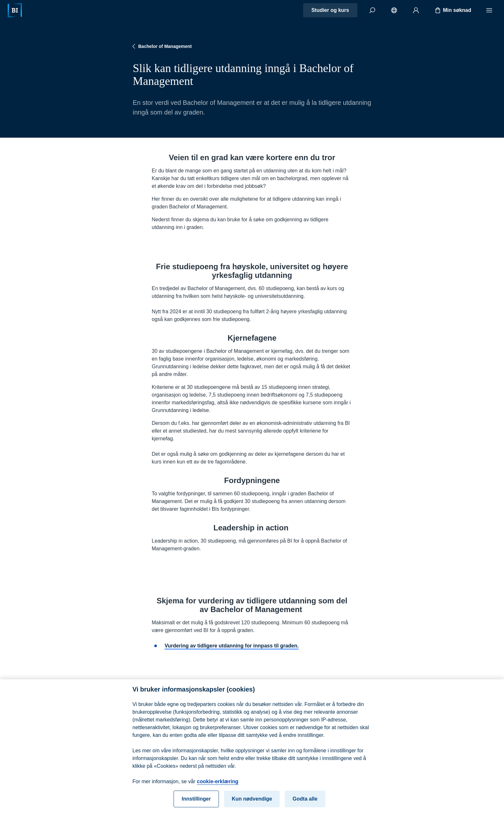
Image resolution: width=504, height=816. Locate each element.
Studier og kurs (330, 10)
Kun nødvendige (252, 802)
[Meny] (489, 10)
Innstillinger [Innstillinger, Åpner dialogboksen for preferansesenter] (196, 802)
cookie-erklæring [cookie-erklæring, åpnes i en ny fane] (218, 785)
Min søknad (453, 10)
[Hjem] (15, 10)
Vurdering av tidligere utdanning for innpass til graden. (232, 646)
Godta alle (305, 802)
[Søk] (372, 10)
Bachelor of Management (161, 46)
